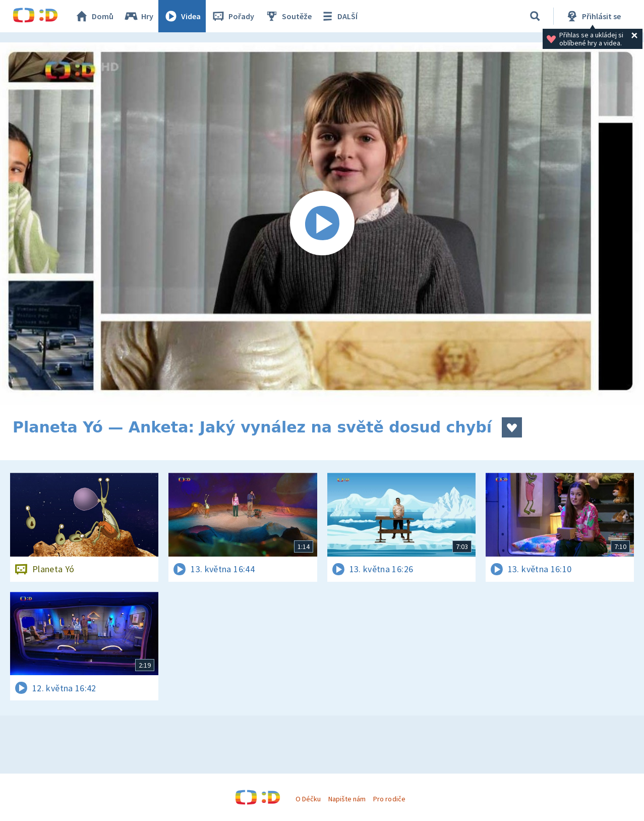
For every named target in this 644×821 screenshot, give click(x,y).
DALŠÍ (339, 16)
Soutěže (288, 16)
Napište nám (347, 799)
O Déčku (308, 799)
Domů (94, 16)
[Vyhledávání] (535, 16)
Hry (138, 16)
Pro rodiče (389, 799)
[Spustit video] (322, 224)
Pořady (232, 16)
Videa (182, 16)
